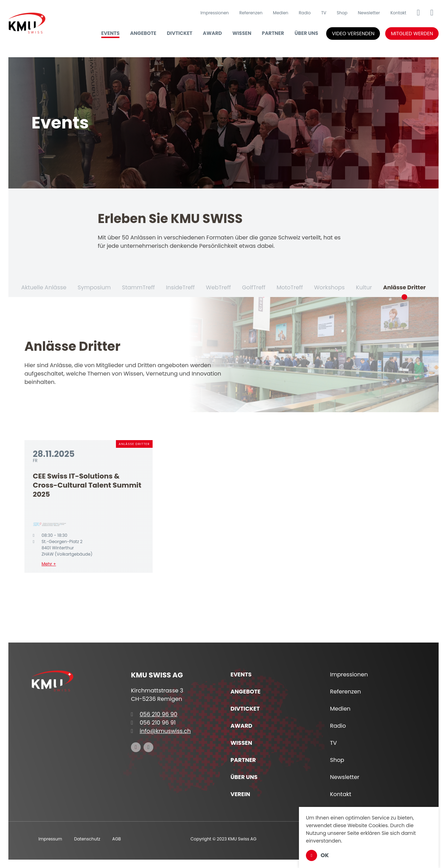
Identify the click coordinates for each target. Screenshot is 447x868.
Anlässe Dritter (404, 287)
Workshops (329, 287)
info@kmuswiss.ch (161, 731)
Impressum (50, 839)
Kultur (364, 287)
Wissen (242, 33)
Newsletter (369, 13)
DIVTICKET (180, 33)
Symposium (94, 287)
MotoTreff (290, 287)
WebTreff (218, 287)
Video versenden (353, 34)
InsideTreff (180, 287)
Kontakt (398, 13)
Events (111, 33)
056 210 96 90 (154, 714)
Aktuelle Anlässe (44, 287)
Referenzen (251, 13)
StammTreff (138, 287)
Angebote (143, 33)
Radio (305, 13)
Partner (273, 33)
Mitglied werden (412, 34)
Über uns (306, 33)
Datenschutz (87, 839)
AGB (116, 839)
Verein (240, 794)
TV (324, 13)
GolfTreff (254, 287)
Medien (281, 13)
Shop (342, 13)
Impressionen (215, 13)
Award (212, 33)
